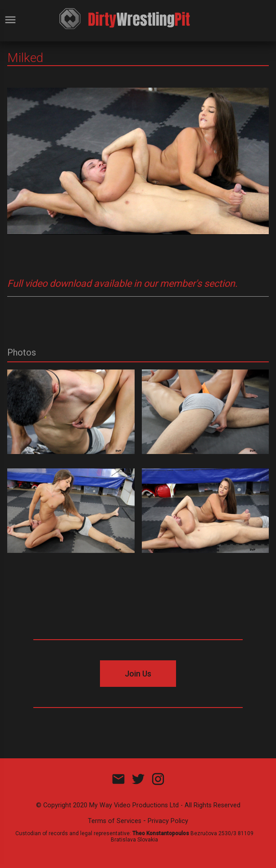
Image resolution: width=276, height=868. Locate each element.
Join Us (138, 674)
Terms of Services (115, 821)
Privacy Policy (168, 821)
